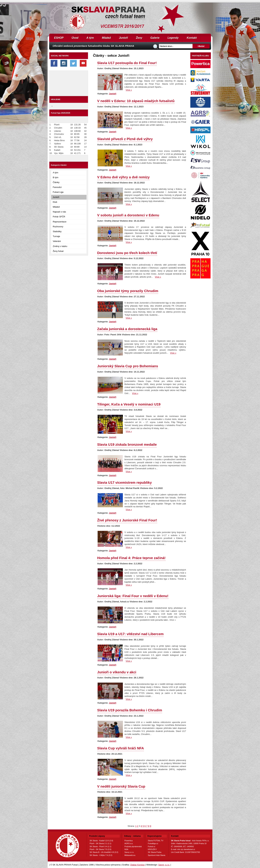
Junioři (123, 38)
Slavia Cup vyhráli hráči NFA (121, 748)
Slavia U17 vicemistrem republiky (125, 482)
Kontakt (192, 38)
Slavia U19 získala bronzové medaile (127, 444)
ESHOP (59, 38)
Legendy (173, 38)
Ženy (139, 38)
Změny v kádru (60, 246)
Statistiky (57, 231)
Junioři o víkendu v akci (117, 672)
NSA (126, 849)
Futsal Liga (58, 192)
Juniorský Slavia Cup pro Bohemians (128, 366)
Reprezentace (60, 222)
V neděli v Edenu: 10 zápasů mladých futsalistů (136, 101)
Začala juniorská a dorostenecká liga (127, 329)
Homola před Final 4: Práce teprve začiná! (131, 558)
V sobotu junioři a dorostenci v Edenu (128, 215)
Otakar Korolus (137, 865)
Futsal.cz (152, 846)
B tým (56, 177)
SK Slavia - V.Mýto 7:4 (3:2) (101, 855)
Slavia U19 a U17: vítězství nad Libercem (131, 634)
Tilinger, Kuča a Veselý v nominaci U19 (129, 404)
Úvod (75, 38)
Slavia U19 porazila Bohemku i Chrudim (130, 710)
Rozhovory (58, 227)
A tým (90, 38)
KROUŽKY (152, 849)
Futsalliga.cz (153, 843)
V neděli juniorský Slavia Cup (121, 786)
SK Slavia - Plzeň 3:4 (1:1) (101, 846)
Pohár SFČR (59, 217)
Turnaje (57, 236)
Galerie (155, 38)
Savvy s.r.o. (129, 852)
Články (56, 182)
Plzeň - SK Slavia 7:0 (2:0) (101, 849)
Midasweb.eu (130, 855)
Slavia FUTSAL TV (156, 841)
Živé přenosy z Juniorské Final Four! (127, 520)
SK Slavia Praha (155, 852)
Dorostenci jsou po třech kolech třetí (127, 253)
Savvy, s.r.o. (164, 865)
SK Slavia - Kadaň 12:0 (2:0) (101, 841)
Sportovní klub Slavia (157, 855)
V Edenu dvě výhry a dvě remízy (124, 177)
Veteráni (57, 241)
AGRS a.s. (129, 843)
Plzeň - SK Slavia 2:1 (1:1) (101, 843)
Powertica (128, 841)
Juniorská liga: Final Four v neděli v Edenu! (133, 596)
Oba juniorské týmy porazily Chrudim (128, 291)
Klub (55, 202)
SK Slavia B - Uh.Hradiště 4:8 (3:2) (104, 852)
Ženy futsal (58, 251)
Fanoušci (57, 187)
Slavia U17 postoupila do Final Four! (127, 63)
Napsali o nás (59, 212)
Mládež (106, 38)
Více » (129, 90)
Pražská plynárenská (133, 846)
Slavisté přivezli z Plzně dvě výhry (125, 139)
